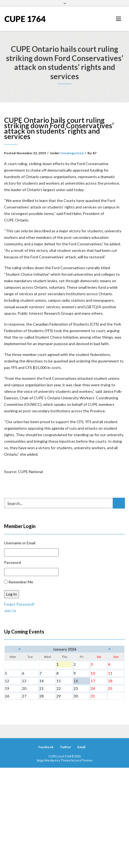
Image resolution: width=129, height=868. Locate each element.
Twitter (65, 747)
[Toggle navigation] (119, 19)
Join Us (10, 611)
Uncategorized (72, 153)
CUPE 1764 (25, 19)
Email (81, 747)
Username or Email (20, 543)
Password (12, 562)
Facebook (46, 747)
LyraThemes (84, 760)
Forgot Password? (19, 604)
